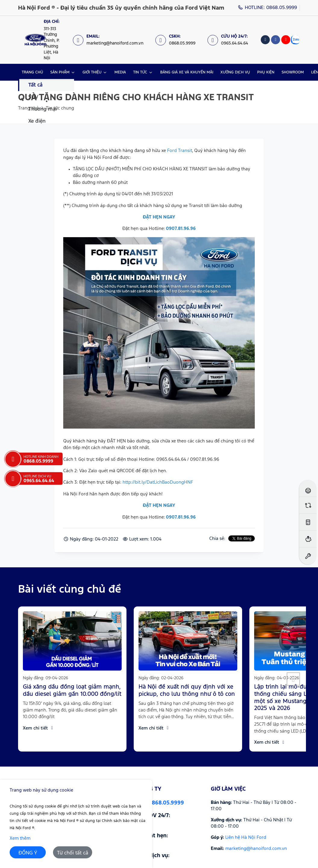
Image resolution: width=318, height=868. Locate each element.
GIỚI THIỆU (92, 72)
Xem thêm (20, 838)
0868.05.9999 (166, 803)
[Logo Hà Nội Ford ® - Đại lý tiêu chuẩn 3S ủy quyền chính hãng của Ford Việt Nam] (35, 40)
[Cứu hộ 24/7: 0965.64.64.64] (231, 40)
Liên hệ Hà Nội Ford (246, 837)
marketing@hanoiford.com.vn (256, 849)
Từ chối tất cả (73, 853)
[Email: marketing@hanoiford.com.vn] (111, 40)
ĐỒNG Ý (28, 853)
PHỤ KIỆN (266, 72)
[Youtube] (286, 40)
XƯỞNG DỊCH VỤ (235, 72)
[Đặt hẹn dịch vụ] (308, 556)
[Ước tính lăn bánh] (308, 522)
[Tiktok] (265, 40)
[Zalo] (295, 40)
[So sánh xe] (308, 505)
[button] (293, 679)
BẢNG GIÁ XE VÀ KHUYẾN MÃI (187, 72)
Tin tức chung (60, 108)
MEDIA (120, 72)
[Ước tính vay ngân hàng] (308, 539)
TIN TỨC (140, 72)
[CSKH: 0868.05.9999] (178, 40)
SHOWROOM (293, 72)
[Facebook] (276, 40)
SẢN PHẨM (60, 72)
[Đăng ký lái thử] (308, 488)
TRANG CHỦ (32, 72)
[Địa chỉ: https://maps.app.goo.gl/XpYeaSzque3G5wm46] (50, 40)
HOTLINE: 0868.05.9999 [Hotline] (268, 8)
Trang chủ (28, 108)
